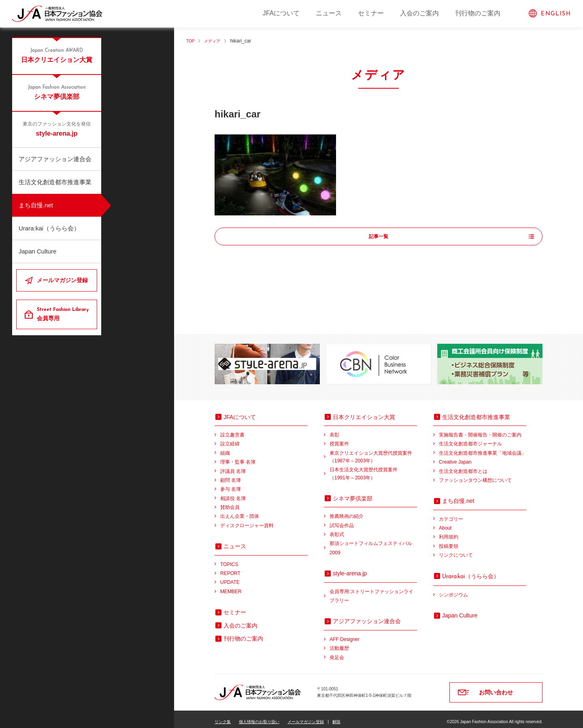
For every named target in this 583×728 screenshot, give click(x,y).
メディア (216, 41)
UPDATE (230, 577)
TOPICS (229, 559)
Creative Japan (455, 457)
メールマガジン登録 (62, 280)
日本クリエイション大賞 (57, 55)
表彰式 (337, 529)
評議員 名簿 (233, 466)
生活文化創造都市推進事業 (55, 182)
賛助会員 (230, 502)
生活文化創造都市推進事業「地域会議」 (483, 448)
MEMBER (231, 586)
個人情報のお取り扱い (259, 716)
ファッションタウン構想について (475, 475)
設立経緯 (230, 439)
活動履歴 (339, 643)
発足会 (337, 652)
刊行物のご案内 (478, 13)
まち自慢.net (36, 205)
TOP (191, 41)
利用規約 (449, 532)
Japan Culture (37, 251)
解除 (336, 716)
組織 (225, 448)
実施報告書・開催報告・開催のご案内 (480, 430)
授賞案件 (339, 439)
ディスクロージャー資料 (247, 520)
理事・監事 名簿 (238, 457)
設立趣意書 (232, 430)
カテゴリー (451, 514)
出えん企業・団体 (240, 511)
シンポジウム (453, 590)
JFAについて (281, 13)
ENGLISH (556, 14)
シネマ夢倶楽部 (57, 92)
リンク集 (223, 716)
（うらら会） (471, 571)
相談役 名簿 (233, 493)
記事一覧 (379, 237)
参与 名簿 (231, 484)
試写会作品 (342, 520)
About (445, 523)
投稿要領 (449, 541)
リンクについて (456, 550)
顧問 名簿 (231, 475)
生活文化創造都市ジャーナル (470, 439)
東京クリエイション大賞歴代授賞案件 (373, 452)
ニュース (329, 13)
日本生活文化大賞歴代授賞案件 (373, 469)
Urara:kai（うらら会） (49, 228)
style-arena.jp (57, 129)
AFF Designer (345, 634)
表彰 (334, 430)
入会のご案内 (419, 13)
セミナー (371, 13)
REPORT (230, 568)
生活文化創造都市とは (463, 466)
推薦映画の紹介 (347, 511)
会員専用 (64, 314)
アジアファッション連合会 (55, 159)
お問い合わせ (496, 687)
